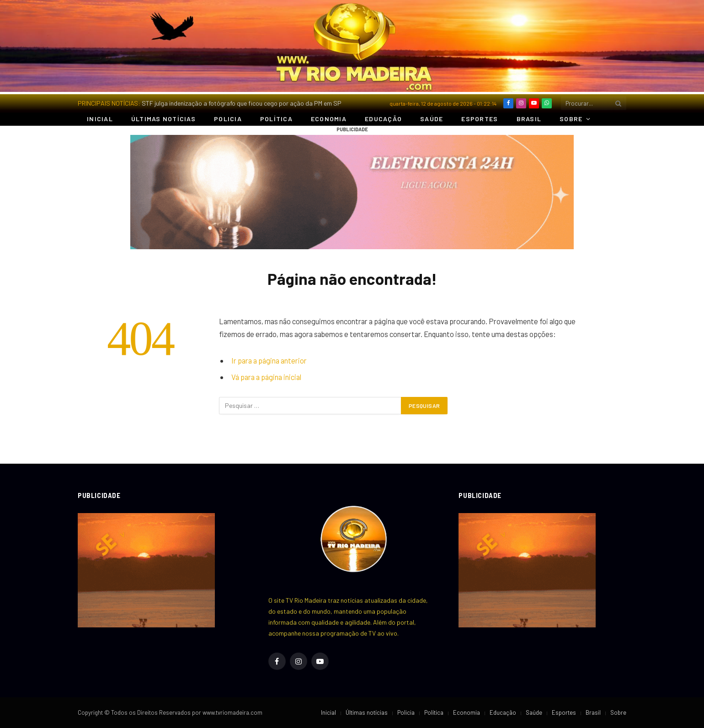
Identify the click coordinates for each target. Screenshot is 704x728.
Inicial (100, 119)
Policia (228, 119)
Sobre (571, 119)
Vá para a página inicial (266, 377)
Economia (329, 119)
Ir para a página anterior (269, 360)
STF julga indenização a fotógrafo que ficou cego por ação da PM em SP (242, 103)
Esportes (480, 119)
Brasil (529, 119)
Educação (383, 119)
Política (276, 119)
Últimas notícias (163, 119)
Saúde (432, 119)
